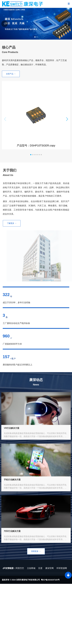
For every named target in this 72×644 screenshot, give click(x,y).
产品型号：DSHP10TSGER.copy (35, 145)
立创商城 (31, 568)
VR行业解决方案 (12, 439)
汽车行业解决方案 (12, 542)
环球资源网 (62, 568)
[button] (67, 24)
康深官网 (50, 568)
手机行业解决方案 (12, 491)
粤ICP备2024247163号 (50, 580)
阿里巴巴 (20, 568)
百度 (40, 568)
